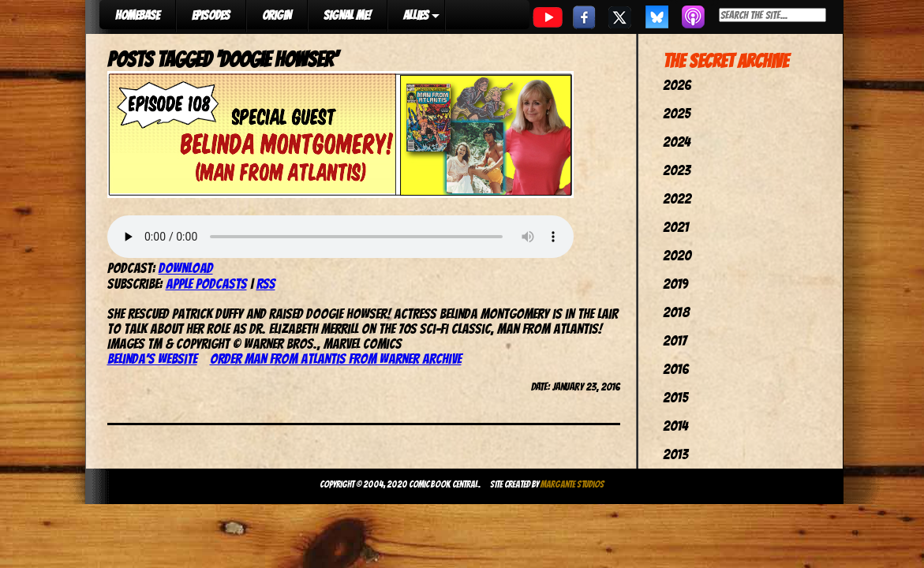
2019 (675, 284)
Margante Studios (572, 484)
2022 (677, 198)
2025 (677, 113)
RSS (266, 284)
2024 (677, 142)
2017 (675, 340)
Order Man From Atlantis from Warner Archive (336, 359)
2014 (675, 426)
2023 (677, 170)
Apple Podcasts (206, 284)
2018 (676, 312)
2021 (676, 227)
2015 (675, 397)
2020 (677, 255)
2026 (677, 85)
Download (186, 268)
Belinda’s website (152, 359)
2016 (676, 369)
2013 (675, 454)
